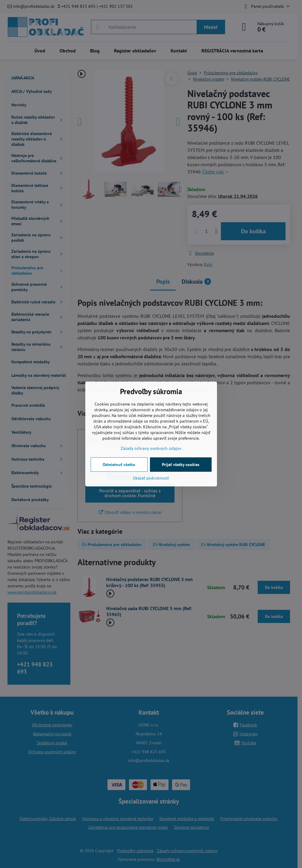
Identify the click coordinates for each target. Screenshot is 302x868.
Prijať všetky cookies (181, 465)
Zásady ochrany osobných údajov (151, 448)
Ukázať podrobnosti (151, 478)
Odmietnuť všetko (119, 465)
